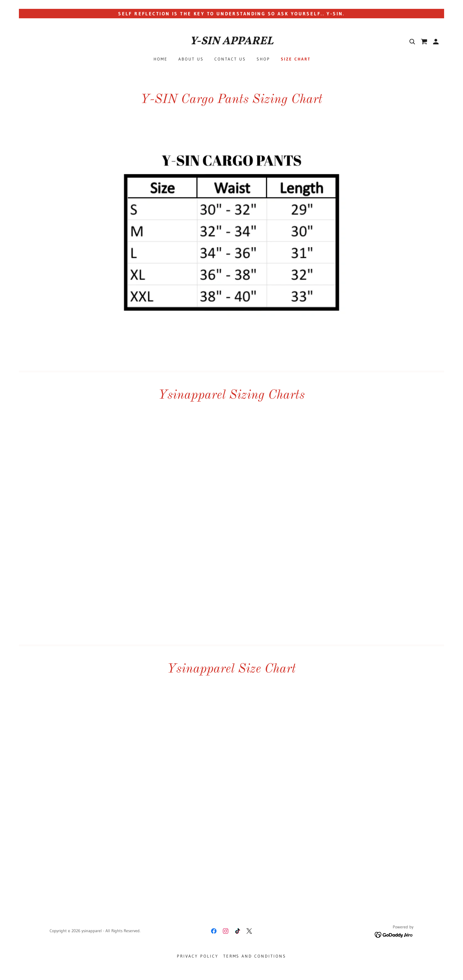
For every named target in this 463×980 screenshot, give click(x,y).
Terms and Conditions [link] (255, 956)
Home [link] (161, 59)
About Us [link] (191, 59)
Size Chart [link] (296, 59)
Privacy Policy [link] (198, 956)
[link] (231, 42)
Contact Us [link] (230, 59)
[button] (436, 42)
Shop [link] (263, 59)
